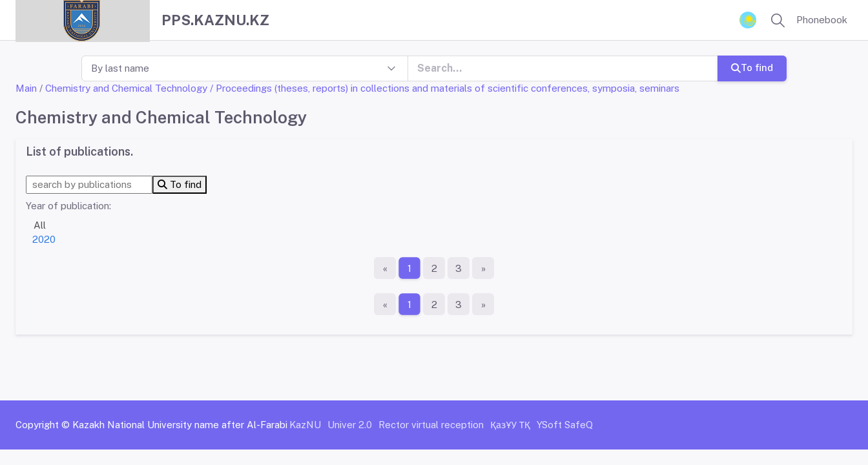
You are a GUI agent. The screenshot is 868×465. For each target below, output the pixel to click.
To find (752, 67)
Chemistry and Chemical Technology (126, 88)
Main (26, 88)
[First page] (385, 268)
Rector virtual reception (431, 425)
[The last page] (483, 268)
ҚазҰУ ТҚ (510, 425)
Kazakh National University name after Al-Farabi (180, 425)
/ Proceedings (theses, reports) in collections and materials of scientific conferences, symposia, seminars (445, 88)
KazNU (305, 425)
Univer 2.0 (350, 425)
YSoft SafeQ (565, 425)
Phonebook (822, 20)
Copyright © (43, 425)
